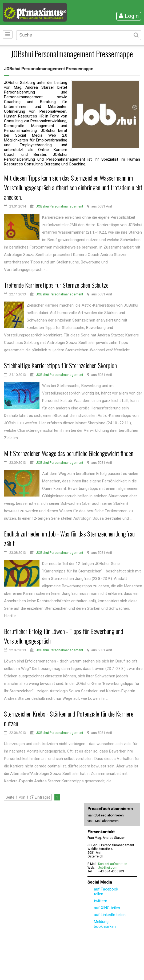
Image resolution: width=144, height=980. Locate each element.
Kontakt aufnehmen (113, 864)
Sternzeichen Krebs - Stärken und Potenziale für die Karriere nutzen (69, 718)
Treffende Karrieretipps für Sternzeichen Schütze (56, 285)
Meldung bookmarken (105, 924)
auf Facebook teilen (106, 892)
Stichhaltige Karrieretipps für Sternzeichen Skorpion (60, 365)
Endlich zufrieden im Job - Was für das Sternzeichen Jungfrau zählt (69, 538)
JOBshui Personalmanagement (60, 206)
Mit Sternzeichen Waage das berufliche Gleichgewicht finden (69, 453)
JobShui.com (108, 868)
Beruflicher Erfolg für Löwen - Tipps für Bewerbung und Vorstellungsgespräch (64, 636)
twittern (101, 901)
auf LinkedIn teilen (110, 915)
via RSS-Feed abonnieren (106, 815)
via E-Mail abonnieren (103, 821)
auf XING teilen (107, 908)
